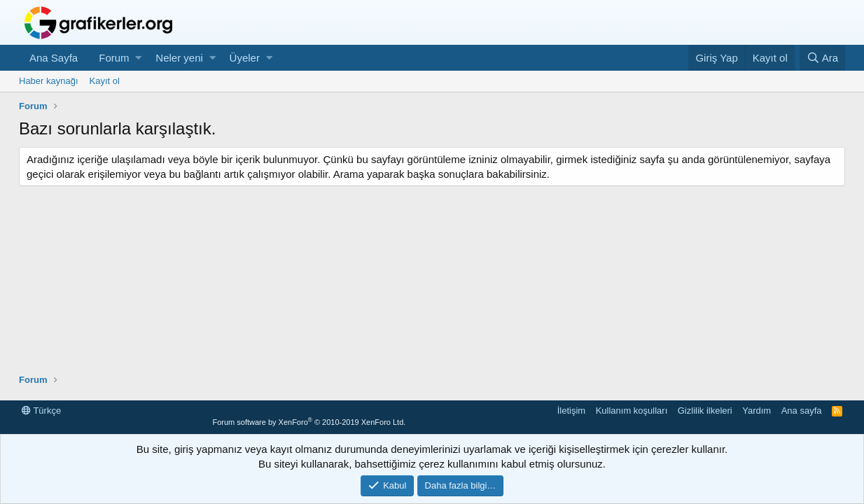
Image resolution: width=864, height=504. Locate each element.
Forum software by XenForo (309, 422)
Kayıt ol (105, 81)
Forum (114, 58)
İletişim (571, 411)
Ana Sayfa (54, 58)
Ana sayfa (802, 411)
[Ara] (822, 58)
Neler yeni (179, 58)
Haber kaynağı (49, 81)
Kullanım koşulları (632, 411)
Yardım (757, 411)
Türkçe (41, 411)
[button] (138, 58)
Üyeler (245, 58)
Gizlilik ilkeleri (705, 411)
